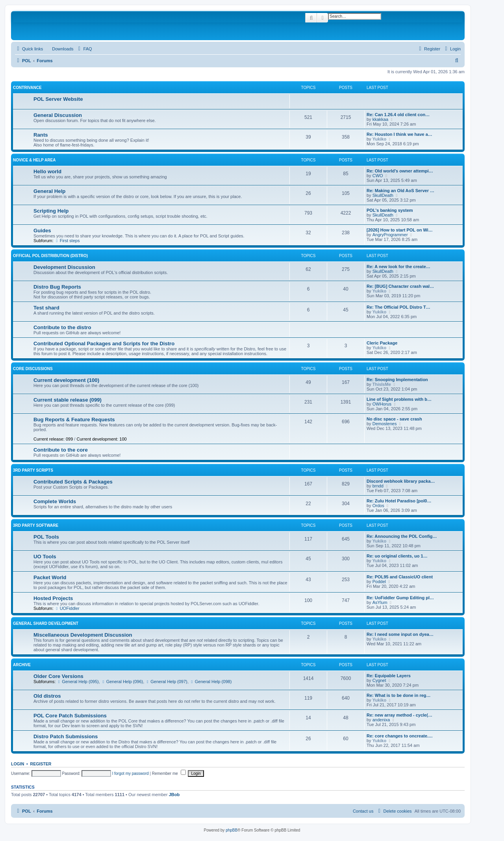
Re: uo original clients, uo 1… (397, 556)
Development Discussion (64, 267)
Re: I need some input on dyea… (400, 634)
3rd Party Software (36, 525)
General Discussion (58, 115)
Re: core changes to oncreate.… (400, 736)
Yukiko (379, 139)
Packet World (50, 577)
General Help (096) (122, 682)
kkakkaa (380, 119)
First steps (67, 241)
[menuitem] (59, 49)
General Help (49, 191)
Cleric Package (382, 343)
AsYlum (380, 602)
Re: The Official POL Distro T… (398, 307)
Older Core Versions (58, 676)
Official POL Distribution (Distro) (50, 256)
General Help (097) (166, 682)
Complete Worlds (55, 501)
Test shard (46, 308)
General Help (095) (78, 682)
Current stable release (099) (68, 400)
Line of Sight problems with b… (399, 399)
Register (41, 764)
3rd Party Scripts (33, 470)
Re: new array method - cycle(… (399, 715)
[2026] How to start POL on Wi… (400, 230)
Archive (22, 665)
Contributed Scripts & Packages (73, 482)
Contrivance (27, 88)
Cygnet (379, 680)
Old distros (47, 696)
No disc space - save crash (394, 419)
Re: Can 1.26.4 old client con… (398, 115)
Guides (42, 231)
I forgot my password (131, 773)
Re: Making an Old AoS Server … (400, 191)
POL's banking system (390, 210)
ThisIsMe (382, 384)
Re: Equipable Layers (389, 676)
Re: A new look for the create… (398, 267)
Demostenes (385, 424)
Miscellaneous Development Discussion (83, 635)
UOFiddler (67, 608)
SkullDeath (383, 195)
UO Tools (45, 557)
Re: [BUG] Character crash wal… (400, 286)
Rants (41, 135)
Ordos (378, 506)
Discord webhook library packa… (401, 481)
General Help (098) (211, 682)
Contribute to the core (61, 450)
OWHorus (382, 404)
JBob (174, 795)
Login (18, 764)
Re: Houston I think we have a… (399, 134)
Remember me (169, 773)
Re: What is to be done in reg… (399, 695)
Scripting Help (51, 211)
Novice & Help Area (34, 160)
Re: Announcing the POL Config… (402, 536)
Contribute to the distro (62, 327)
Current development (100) (66, 380)
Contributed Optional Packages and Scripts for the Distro (104, 344)
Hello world (47, 171)
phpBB (232, 830)
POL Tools (46, 537)
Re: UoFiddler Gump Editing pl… (400, 598)
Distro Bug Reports (57, 287)
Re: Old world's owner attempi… (400, 171)
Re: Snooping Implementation (397, 380)
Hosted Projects (53, 598)
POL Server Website (58, 99)
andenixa (381, 720)
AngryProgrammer (390, 235)
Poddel (379, 582)
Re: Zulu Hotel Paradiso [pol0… (399, 501)
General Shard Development (46, 623)
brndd (378, 486)
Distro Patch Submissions (66, 736)
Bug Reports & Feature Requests (74, 420)
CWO (378, 176)
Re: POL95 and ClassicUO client (400, 577)
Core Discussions (33, 369)
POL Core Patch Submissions (70, 716)
